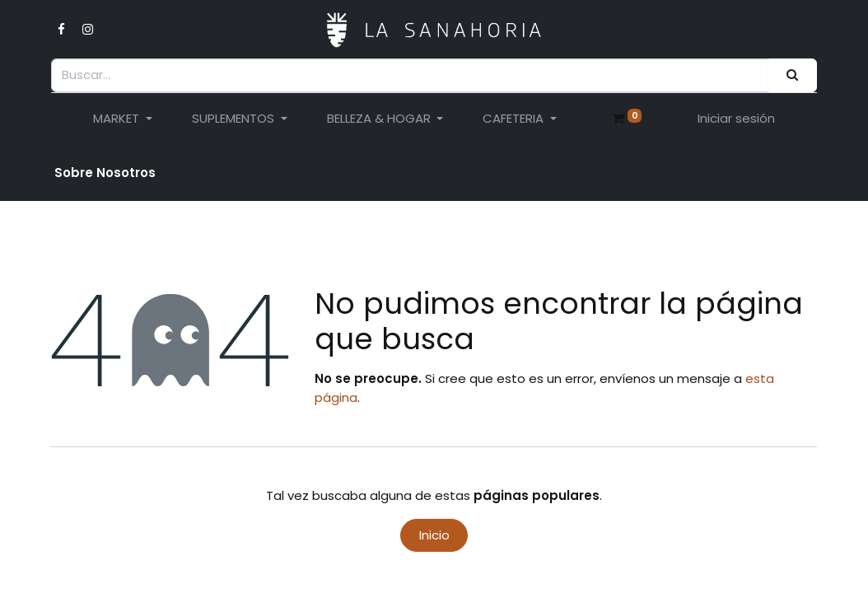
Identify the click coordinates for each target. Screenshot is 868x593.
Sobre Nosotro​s (105, 173)
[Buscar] (793, 75)
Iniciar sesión (736, 118)
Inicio (434, 535)
